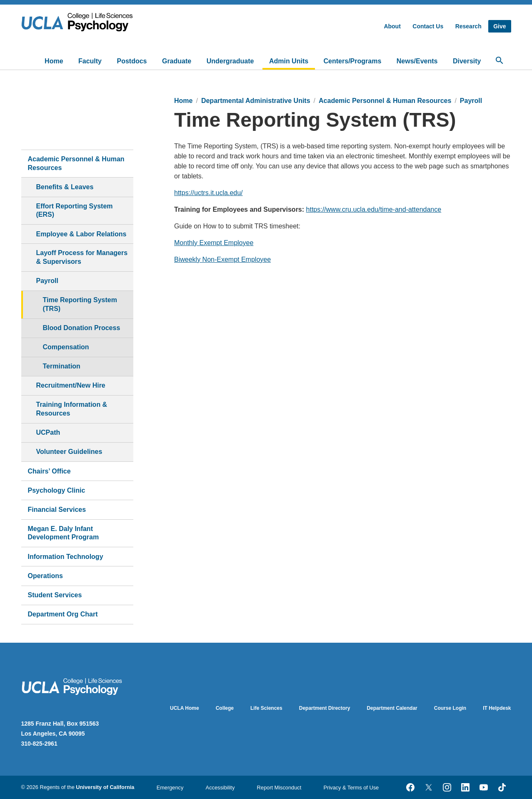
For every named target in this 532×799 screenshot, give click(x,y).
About (392, 26)
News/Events (417, 61)
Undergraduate (230, 61)
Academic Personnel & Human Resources (385, 101)
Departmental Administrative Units (256, 101)
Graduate (177, 61)
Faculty (90, 61)
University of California (105, 787)
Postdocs (132, 61)
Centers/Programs (353, 61)
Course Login (450, 708)
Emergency (170, 788)
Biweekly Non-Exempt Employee (222, 259)
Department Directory (325, 708)
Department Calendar (392, 708)
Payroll (471, 101)
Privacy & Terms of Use (351, 788)
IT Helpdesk (497, 708)
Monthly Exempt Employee (214, 243)
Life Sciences (266, 708)
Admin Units (289, 61)
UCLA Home (185, 708)
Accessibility (220, 788)
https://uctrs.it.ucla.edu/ (209, 193)
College (225, 708)
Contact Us (428, 26)
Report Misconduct (279, 788)
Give (500, 26)
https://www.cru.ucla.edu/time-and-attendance (374, 209)
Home (54, 61)
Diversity (467, 61)
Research (468, 26)
